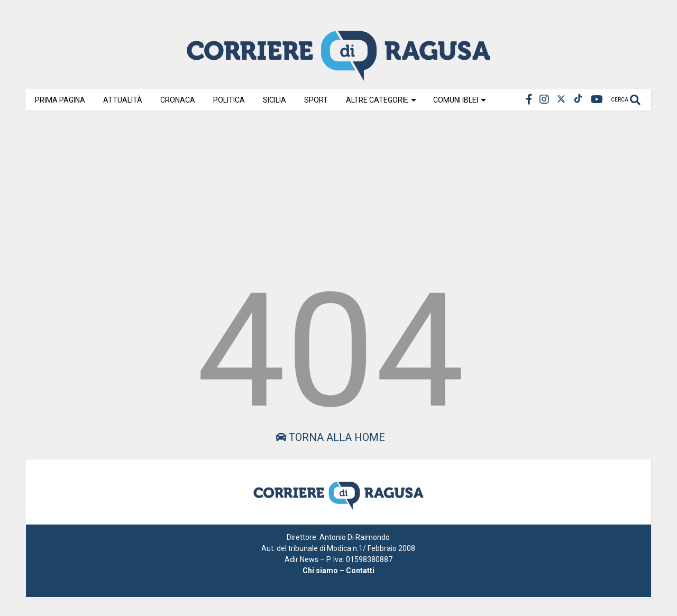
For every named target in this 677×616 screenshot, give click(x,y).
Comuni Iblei (460, 100)
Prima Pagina (60, 100)
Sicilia (275, 100)
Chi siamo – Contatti (338, 571)
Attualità (123, 100)
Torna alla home (330, 437)
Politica (229, 100)
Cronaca (178, 100)
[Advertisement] (338, 191)
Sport (316, 100)
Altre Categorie (381, 100)
